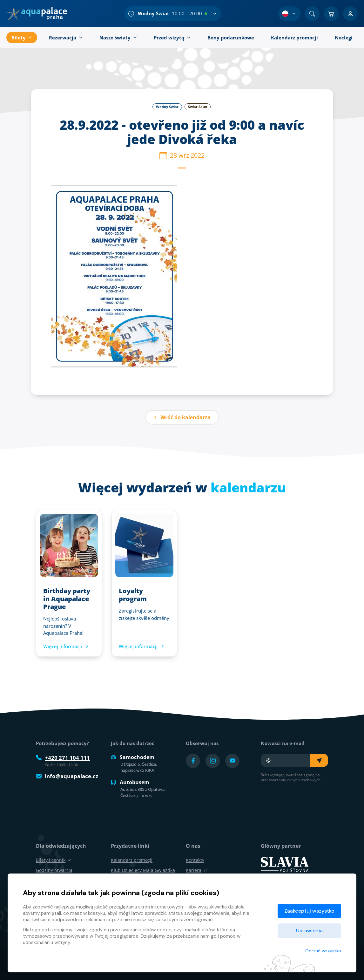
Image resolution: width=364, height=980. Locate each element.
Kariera (197, 870)
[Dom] (37, 14)
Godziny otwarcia (54, 870)
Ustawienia (309, 931)
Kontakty (195, 860)
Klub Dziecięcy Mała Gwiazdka (143, 870)
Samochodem (133, 757)
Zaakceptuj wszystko (309, 911)
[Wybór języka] (289, 14)
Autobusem (130, 782)
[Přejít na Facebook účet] (193, 761)
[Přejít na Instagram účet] (213, 761)
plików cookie (157, 930)
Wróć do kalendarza (182, 417)
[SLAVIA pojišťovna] (285, 864)
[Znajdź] (312, 14)
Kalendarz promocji (132, 860)
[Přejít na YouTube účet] (232, 761)
